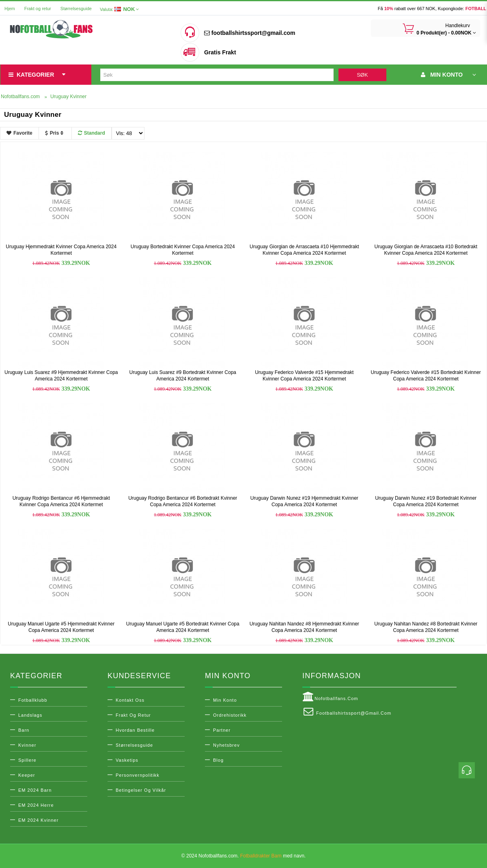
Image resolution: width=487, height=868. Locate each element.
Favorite (19, 133)
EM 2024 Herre (36, 805)
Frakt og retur (38, 9)
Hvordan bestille (135, 730)
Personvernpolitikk (138, 775)
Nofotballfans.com (330, 697)
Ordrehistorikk (230, 715)
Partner (222, 730)
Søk (362, 75)
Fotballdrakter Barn (261, 856)
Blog (218, 760)
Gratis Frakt (220, 52)
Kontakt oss (130, 700)
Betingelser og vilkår (141, 790)
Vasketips (127, 760)
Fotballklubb (33, 700)
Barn (24, 730)
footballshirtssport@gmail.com (250, 33)
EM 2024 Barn (35, 790)
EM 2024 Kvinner (38, 820)
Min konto (225, 700)
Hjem (10, 9)
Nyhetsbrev (226, 745)
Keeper (27, 775)
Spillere (27, 760)
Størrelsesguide (76, 9)
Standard (92, 133)
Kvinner (27, 745)
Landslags (30, 715)
